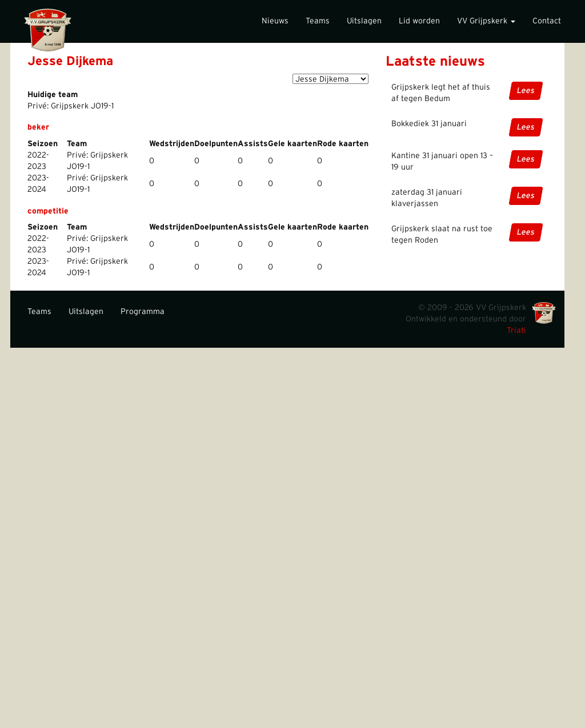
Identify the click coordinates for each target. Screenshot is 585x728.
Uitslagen (364, 21)
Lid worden (419, 21)
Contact (547, 21)
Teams (318, 21)
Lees (526, 91)
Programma (143, 312)
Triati (516, 331)
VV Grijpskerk (486, 21)
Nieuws (275, 21)
